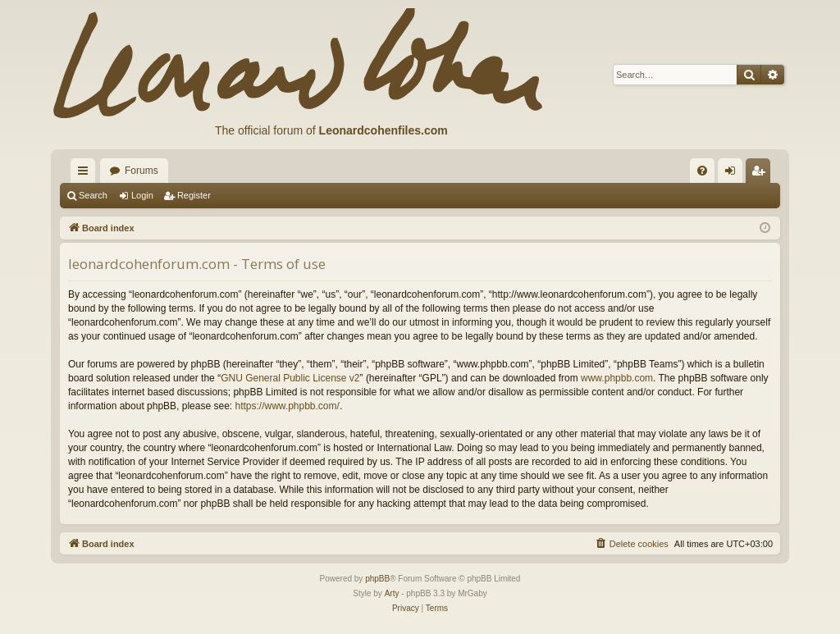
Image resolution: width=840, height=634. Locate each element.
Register (194, 195)
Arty (392, 593)
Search (93, 195)
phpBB (377, 579)
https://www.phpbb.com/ (287, 406)
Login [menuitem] (734, 174)
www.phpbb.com (617, 378)
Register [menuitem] (762, 174)
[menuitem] (702, 171)
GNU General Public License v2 (290, 378)
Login (142, 195)
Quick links (86, 174)
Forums (142, 171)
